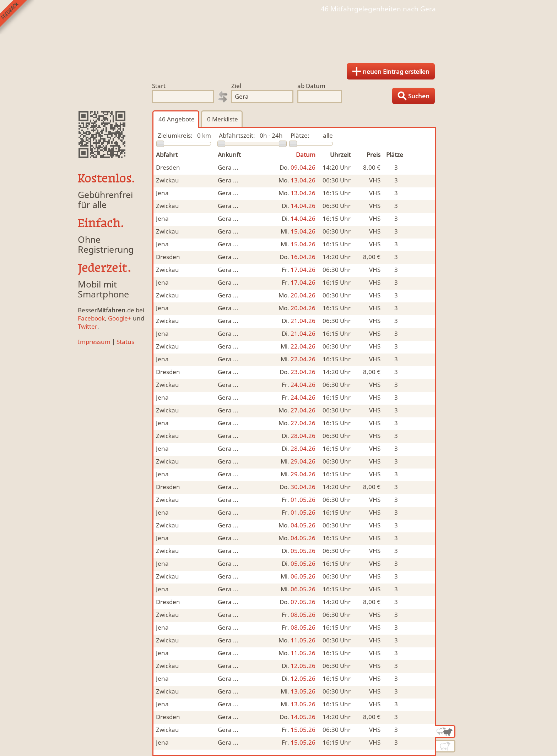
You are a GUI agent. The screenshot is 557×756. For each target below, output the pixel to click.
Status (125, 342)
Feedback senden (17, 17)
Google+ (120, 318)
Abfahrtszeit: (237, 135)
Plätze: (300, 135)
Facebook (91, 318)
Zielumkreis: (175, 135)
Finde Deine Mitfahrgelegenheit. (278, 35)
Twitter (88, 326)
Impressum (94, 342)
